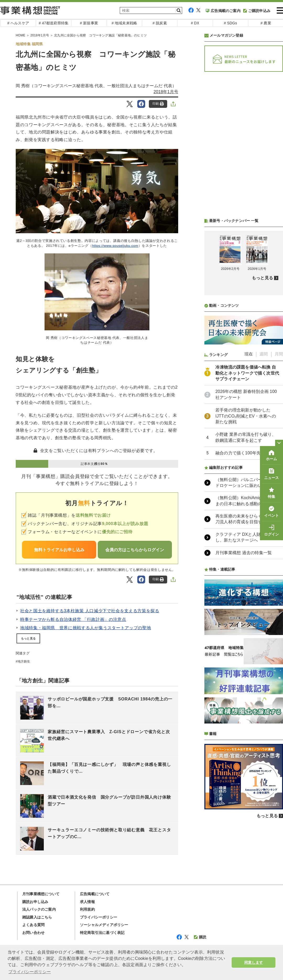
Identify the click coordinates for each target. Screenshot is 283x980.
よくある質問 (33, 925)
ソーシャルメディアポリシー (104, 925)
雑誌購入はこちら (37, 917)
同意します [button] (254, 962)
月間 (279, 354)
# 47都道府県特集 (54, 23)
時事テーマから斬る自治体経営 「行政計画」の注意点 (73, 619)
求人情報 (87, 902)
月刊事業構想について (41, 894)
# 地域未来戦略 (124, 23)
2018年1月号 (166, 92)
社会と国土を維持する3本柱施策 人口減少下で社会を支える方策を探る (90, 611)
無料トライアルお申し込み (59, 550)
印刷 (158, 104)
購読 (200, 937)
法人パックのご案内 (39, 909)
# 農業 (266, 23)
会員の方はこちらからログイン (135, 550)
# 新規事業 (89, 23)
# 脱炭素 (160, 23)
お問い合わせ (33, 933)
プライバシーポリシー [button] (30, 972)
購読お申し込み (35, 902)
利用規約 (87, 909)
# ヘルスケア (18, 23)
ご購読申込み (257, 11)
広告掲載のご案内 (223, 11)
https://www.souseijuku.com (115, 246)
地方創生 (24, 661)
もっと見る (28, 638)
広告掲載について (95, 894)
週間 (264, 354)
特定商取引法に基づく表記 (102, 933)
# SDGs (230, 23)
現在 (249, 354)
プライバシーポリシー (99, 917)
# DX (195, 23)
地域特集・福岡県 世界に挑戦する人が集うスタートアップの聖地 (86, 628)
